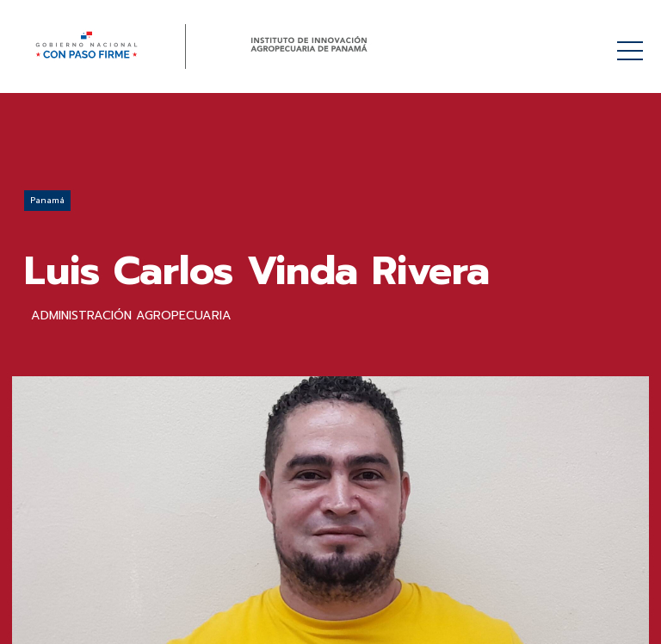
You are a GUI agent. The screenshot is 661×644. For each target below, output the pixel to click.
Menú (633, 42)
